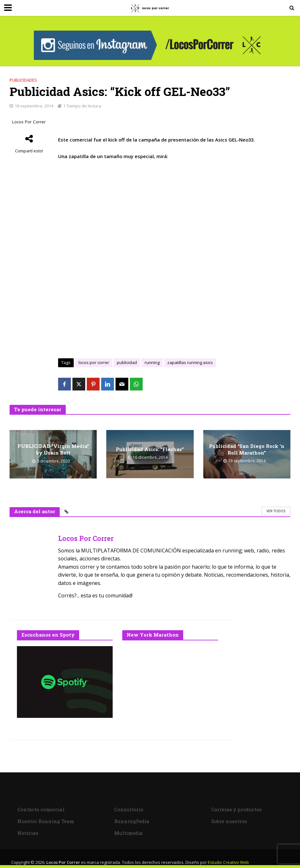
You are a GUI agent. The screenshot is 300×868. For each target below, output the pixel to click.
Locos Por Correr (29, 122)
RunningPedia (132, 821)
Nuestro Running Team (46, 821)
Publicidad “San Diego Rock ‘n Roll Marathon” (247, 449)
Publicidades (23, 80)
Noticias (28, 833)
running (152, 362)
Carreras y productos (236, 809)
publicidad (127, 362)
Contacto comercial (41, 809)
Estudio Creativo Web (228, 862)
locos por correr (94, 362)
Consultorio (129, 809)
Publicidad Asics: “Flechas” (150, 449)
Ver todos (276, 511)
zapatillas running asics (190, 362)
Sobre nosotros (229, 821)
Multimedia (128, 833)
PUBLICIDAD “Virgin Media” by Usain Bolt (53, 449)
